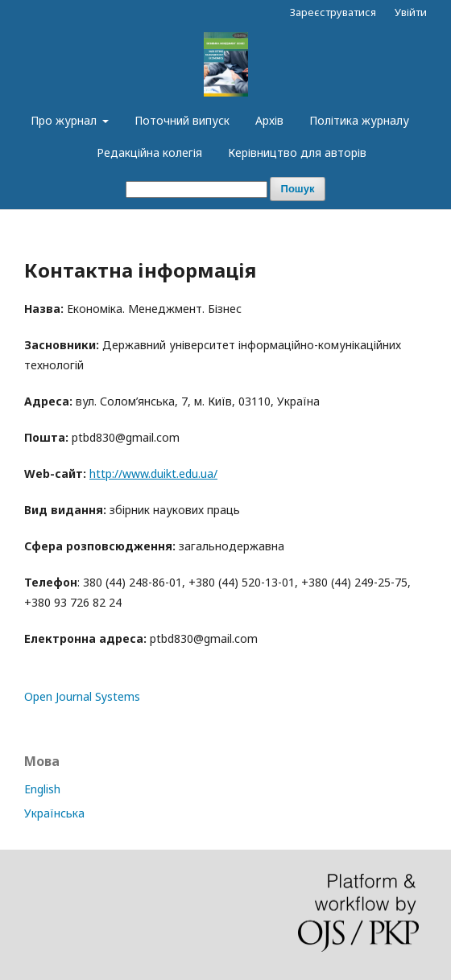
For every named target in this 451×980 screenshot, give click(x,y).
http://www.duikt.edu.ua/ (153, 474)
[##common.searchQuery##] (197, 189)
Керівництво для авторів (297, 152)
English (42, 789)
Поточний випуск (182, 120)
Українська (54, 813)
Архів (269, 120)
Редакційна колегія (149, 152)
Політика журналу (359, 120)
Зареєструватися (333, 12)
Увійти (411, 12)
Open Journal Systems (82, 696)
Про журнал (65, 120)
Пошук (298, 189)
